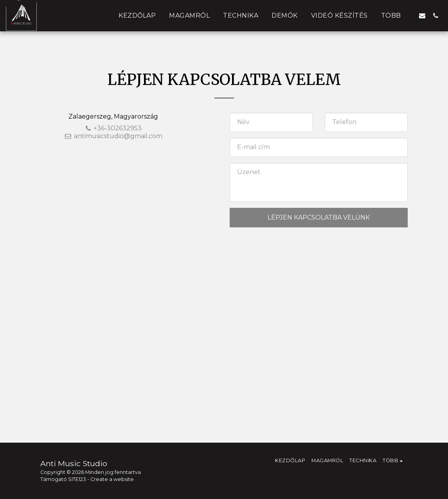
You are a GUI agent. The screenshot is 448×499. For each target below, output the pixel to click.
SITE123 (77, 479)
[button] (422, 15)
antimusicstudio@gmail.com (113, 136)
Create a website (112, 479)
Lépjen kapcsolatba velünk (319, 217)
